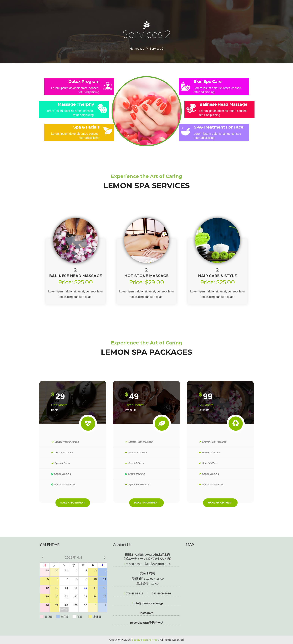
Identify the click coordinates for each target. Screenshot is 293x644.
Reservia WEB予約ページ (147, 623)
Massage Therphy (76, 104)
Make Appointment (73, 503)
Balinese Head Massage (223, 104)
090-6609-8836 (161, 593)
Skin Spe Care (208, 81)
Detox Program (84, 81)
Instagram (146, 613)
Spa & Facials (86, 127)
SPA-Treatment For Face (218, 127)
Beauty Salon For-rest (145, 640)
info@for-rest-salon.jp (147, 603)
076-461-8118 (134, 593)
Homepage (137, 49)
